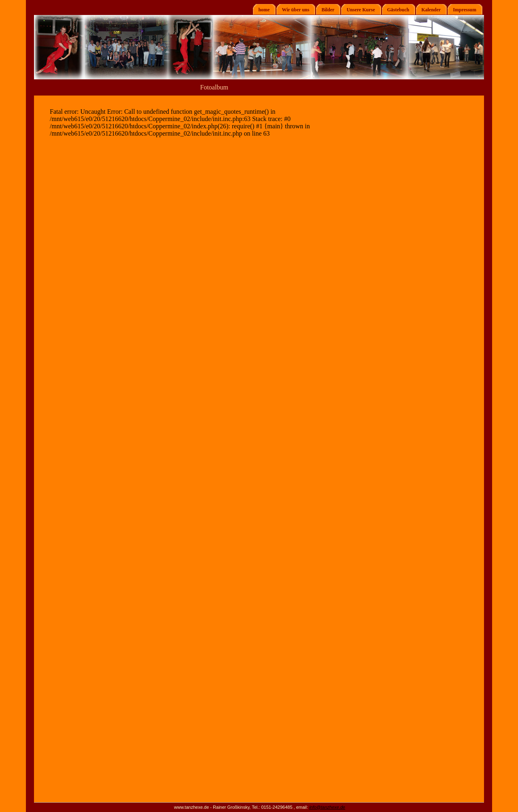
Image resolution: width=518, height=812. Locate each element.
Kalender (428, 9)
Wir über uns (293, 9)
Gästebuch (396, 9)
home (261, 9)
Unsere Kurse (358, 9)
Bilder (325, 9)
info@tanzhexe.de (327, 807)
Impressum (462, 9)
